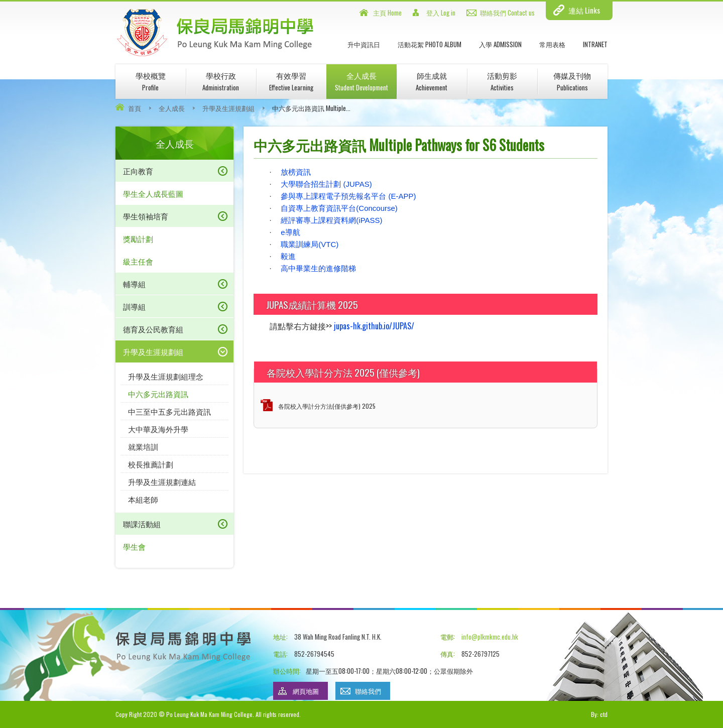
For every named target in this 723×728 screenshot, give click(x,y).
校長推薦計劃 (151, 464)
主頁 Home (387, 13)
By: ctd (599, 714)
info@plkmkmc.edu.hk (490, 637)
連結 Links (584, 10)
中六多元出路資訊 (158, 394)
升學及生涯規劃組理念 (166, 376)
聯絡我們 (368, 691)
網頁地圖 (306, 691)
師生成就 (432, 81)
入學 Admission (500, 44)
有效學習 (291, 81)
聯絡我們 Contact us (507, 13)
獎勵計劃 (138, 238)
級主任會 (138, 261)
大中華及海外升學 (158, 429)
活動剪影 (502, 81)
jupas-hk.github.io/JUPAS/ (374, 326)
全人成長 (361, 81)
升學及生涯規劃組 (228, 108)
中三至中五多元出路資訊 (169, 411)
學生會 (134, 546)
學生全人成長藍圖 (153, 193)
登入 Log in (441, 13)
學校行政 (221, 81)
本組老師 (143, 499)
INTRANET (595, 44)
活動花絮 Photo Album (430, 44)
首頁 (135, 108)
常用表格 (552, 44)
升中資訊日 (364, 44)
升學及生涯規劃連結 (162, 481)
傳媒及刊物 (572, 81)
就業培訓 (143, 446)
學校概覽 (151, 81)
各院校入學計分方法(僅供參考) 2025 (327, 406)
